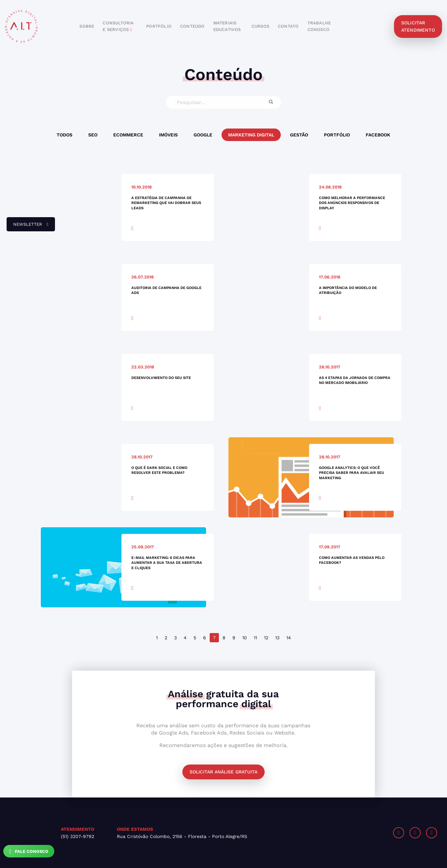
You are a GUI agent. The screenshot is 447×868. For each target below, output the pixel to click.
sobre (87, 26)
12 (266, 638)
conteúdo (192, 26)
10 (245, 638)
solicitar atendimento (418, 26)
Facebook (378, 135)
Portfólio (337, 135)
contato (288, 26)
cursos (260, 26)
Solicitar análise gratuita (223, 772)
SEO (93, 135)
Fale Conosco (29, 852)
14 (289, 638)
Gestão (299, 135)
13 (277, 638)
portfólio (159, 26)
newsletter (27, 227)
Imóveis (168, 135)
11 (255, 638)
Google (203, 135)
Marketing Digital (251, 135)
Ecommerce (128, 135)
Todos (65, 135)
